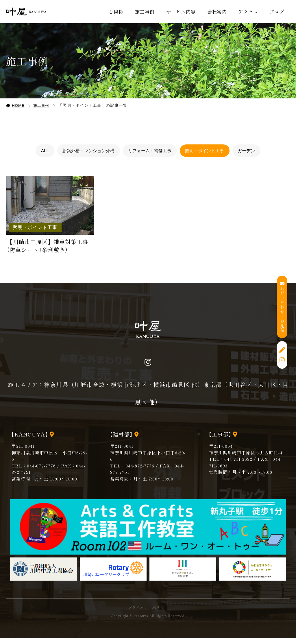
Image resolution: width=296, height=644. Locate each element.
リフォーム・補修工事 (150, 151)
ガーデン (253, 151)
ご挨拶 (116, 12)
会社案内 (217, 12)
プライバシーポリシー (148, 613)
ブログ (277, 12)
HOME (19, 105)
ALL (38, 151)
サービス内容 (181, 12)
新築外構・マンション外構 (84, 151)
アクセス (248, 12)
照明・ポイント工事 (208, 151)
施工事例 (145, 12)
